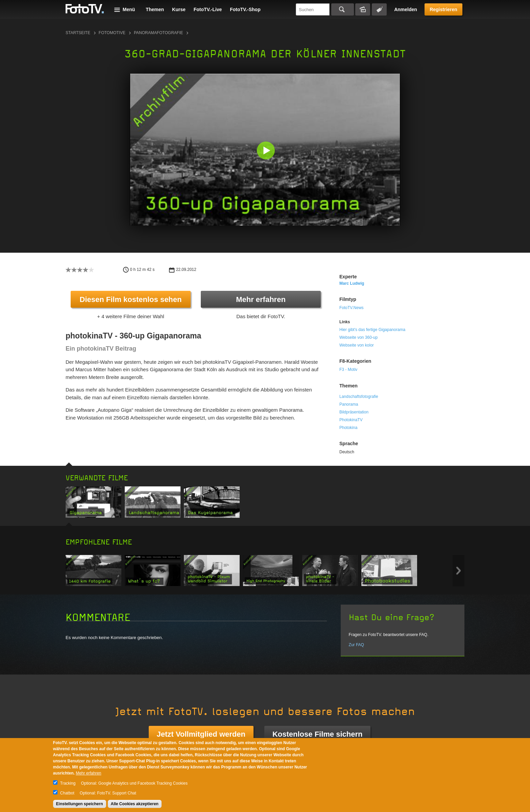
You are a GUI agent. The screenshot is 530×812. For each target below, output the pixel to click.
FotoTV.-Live (208, 9)
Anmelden (406, 9)
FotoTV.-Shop (245, 9)
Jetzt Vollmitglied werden (201, 734)
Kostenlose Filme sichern (318, 734)
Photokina (348, 428)
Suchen (343, 9)
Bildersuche (363, 9)
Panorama (349, 404)
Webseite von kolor (357, 345)
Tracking (68, 783)
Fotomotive (112, 33)
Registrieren (443, 9)
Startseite (78, 33)
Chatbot (67, 793)
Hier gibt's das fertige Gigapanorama (372, 330)
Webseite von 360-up (358, 337)
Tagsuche (379, 9)
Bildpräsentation (354, 412)
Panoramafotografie (159, 33)
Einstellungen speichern (80, 804)
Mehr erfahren (261, 299)
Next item (459, 571)
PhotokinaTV (351, 420)
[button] (267, 151)
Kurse (179, 9)
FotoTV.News (352, 308)
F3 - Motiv (348, 370)
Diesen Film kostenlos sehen (131, 299)
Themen (155, 9)
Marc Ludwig (352, 283)
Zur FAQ (356, 645)
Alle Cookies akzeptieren (135, 804)
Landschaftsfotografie (359, 397)
